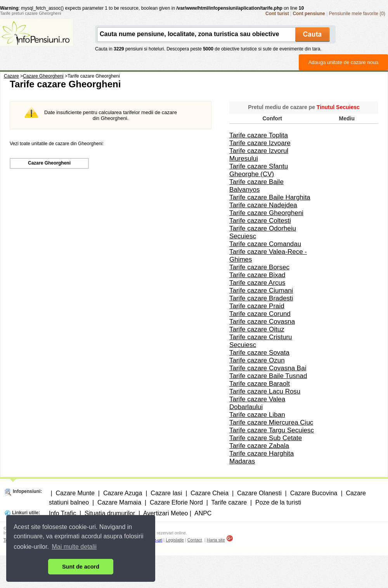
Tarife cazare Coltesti (260, 221)
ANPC (203, 513)
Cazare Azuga (123, 493)
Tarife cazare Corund (260, 314)
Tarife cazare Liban (257, 415)
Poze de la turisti (278, 502)
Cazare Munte (75, 493)
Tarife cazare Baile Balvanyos (256, 186)
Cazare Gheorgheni (49, 163)
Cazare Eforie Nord (176, 502)
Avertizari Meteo (165, 513)
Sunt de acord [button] (81, 567)
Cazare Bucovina (314, 493)
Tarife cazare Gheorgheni (266, 213)
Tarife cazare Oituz (257, 329)
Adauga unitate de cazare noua (344, 62)
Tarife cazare (229, 502)
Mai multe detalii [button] (74, 547)
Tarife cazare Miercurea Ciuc (271, 422)
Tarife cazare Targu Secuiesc (272, 430)
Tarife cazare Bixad (257, 275)
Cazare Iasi (166, 493)
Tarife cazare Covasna (262, 322)
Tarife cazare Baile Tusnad (268, 376)
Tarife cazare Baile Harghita (270, 197)
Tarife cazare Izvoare (260, 143)
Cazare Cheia (210, 493)
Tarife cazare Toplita (259, 135)
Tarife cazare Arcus (257, 283)
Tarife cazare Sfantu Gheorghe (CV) (259, 170)
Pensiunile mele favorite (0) (357, 14)
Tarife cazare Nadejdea (263, 205)
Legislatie (175, 540)
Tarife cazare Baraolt (260, 384)
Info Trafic (62, 513)
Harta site (216, 540)
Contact (195, 540)
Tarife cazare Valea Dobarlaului (257, 403)
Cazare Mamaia (119, 502)
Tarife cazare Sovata (259, 353)
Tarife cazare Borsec (259, 267)
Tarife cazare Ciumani (261, 291)
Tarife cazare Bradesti (261, 298)
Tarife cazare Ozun (257, 360)
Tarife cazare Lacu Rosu (265, 391)
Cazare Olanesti (259, 493)
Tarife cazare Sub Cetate (266, 438)
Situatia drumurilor (110, 513)
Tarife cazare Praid (257, 306)
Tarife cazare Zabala (259, 446)
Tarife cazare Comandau (265, 244)
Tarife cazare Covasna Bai (268, 368)
